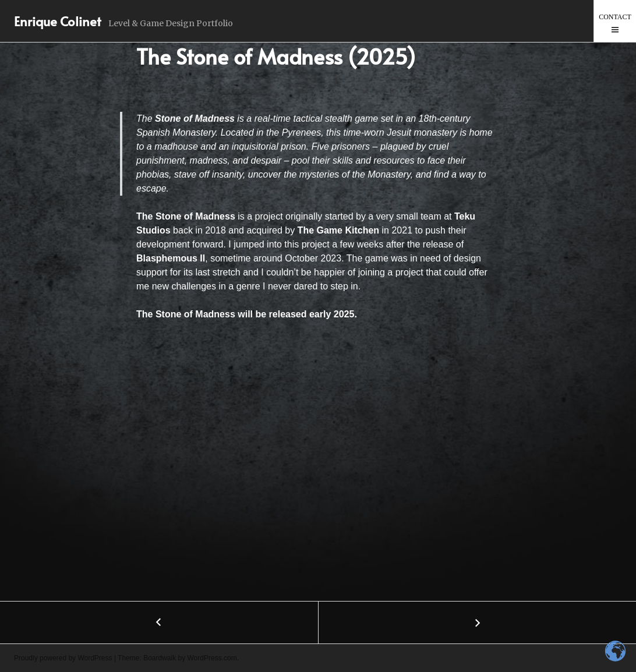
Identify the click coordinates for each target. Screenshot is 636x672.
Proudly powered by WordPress (63, 658)
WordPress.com (212, 658)
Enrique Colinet (58, 21)
